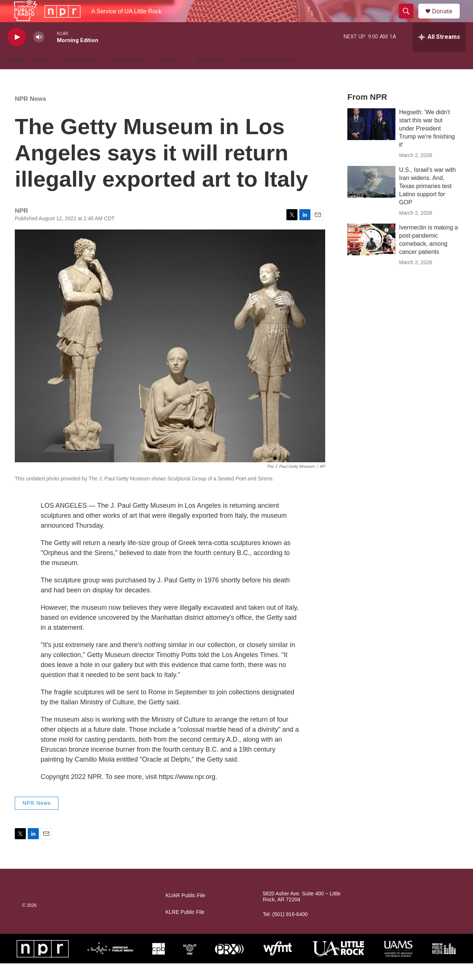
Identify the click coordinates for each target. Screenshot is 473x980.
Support (210, 77)
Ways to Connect (268, 77)
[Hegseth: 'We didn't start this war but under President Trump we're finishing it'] (371, 141)
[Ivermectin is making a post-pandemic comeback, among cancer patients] (371, 256)
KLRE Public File (185, 929)
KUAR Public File (185, 912)
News (40, 77)
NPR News (30, 115)
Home (16, 77)
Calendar (129, 77)
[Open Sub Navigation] (54, 77)
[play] (17, 54)
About (171, 77)
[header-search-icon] (409, 20)
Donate (447, 19)
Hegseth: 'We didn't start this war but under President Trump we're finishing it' (427, 145)
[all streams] (439, 54)
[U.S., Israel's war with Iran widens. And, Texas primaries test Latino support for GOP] (371, 198)
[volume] (39, 54)
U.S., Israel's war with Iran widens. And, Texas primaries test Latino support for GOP (427, 203)
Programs (81, 77)
